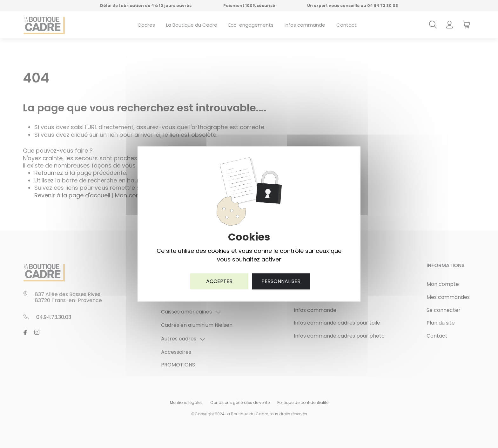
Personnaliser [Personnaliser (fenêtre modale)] (281, 281)
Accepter (219, 281)
